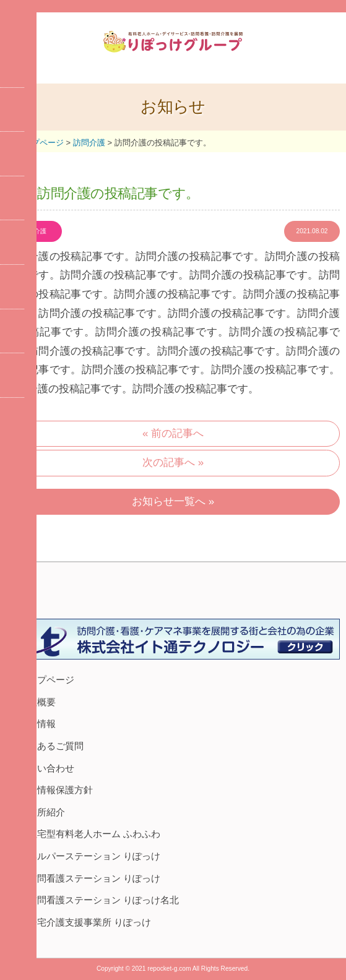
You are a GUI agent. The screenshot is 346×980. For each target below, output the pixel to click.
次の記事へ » (173, 462)
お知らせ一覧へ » (173, 501)
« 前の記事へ (173, 433)
